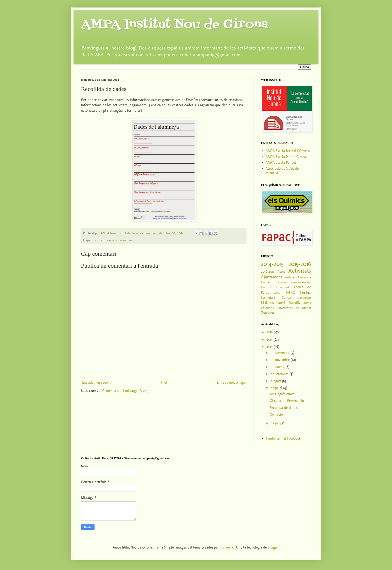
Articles (290, 277)
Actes (281, 272)
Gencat (286, 297)
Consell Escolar (274, 282)
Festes (305, 292)
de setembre (280, 374)
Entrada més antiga (231, 382)
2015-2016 (300, 264)
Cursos (266, 287)
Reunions (267, 308)
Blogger (273, 547)
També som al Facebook (283, 438)
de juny (276, 423)
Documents (282, 287)
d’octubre (278, 367)
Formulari (125, 240)
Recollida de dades (284, 408)
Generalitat (304, 298)
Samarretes (285, 308)
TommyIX (227, 547)
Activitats (300, 271)
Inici (164, 382)
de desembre (280, 353)
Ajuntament (272, 277)
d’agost (276, 381)
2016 (270, 332)
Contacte (276, 414)
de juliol (277, 388)
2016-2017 (268, 272)
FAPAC (290, 292)
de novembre (281, 360)
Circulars (304, 277)
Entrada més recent (96, 382)
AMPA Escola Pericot (281, 163)
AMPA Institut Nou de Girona (174, 25)
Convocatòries (301, 282)
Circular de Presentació (287, 401)
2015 (270, 339)
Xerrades (268, 312)
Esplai (277, 293)
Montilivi (295, 303)
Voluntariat (303, 308)
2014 (270, 346)
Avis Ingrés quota (282, 394)
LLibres (267, 302)
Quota (307, 303)
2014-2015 (272, 264)
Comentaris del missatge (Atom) (125, 391)
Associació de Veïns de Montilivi (282, 171)
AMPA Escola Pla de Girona (286, 157)
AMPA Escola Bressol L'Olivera (288, 151)
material (281, 303)
